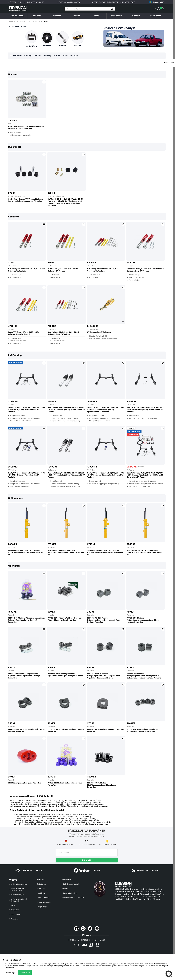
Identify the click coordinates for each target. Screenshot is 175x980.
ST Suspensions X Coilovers (99, 332)
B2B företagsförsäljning (72, 884)
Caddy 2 (37, 21)
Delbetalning (42, 884)
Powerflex (12, 615)
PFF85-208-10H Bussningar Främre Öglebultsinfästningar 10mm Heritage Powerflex (24, 676)
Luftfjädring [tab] (49, 56)
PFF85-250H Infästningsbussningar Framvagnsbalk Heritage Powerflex (142, 730)
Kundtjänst (41, 893)
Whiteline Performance (16, 196)
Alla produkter (32, 39)
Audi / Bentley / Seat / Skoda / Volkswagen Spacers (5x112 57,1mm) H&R (26, 128)
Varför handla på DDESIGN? (74, 898)
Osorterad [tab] (59, 56)
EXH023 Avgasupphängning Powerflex (25, 783)
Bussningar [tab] (29, 56)
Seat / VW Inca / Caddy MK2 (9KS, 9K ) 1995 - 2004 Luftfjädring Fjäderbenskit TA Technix (26, 410)
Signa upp (87, 860)
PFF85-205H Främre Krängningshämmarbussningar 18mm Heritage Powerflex (143, 620)
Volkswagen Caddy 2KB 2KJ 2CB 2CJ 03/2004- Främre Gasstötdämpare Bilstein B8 (105, 553)
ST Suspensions (93, 329)
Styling (78, 39)
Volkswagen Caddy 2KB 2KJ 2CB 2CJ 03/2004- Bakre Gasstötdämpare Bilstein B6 (26, 553)
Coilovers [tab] (39, 56)
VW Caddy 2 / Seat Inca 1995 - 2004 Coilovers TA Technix (63, 270)
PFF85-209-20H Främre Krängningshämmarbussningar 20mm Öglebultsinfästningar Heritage (104, 676)
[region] (87, 105)
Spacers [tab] (67, 56)
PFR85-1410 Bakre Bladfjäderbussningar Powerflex (65, 784)
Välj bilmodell (17, 16)
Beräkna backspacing (19, 884)
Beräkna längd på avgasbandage (17, 889)
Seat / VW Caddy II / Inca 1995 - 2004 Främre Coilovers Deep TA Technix (146, 270)
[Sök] (90, 9)
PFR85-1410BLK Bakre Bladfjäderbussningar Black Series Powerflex (102, 785)
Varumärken (156, 16)
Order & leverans (43, 898)
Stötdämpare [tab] (77, 56)
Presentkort (15, 910)
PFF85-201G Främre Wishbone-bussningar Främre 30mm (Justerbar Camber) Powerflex (26, 620)
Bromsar (47, 39)
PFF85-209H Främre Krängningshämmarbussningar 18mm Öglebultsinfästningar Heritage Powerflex (144, 676)
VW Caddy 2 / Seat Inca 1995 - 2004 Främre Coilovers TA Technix (26, 270)
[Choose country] (157, 2)
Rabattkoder (15, 914)
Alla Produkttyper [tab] (16, 56)
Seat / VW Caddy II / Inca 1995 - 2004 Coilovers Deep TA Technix (24, 333)
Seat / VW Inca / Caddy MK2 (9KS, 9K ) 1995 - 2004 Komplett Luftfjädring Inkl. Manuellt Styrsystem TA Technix (145, 475)
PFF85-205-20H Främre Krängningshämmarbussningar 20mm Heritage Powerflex (104, 620)
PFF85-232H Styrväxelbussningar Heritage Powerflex (66, 730)
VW (29, 21)
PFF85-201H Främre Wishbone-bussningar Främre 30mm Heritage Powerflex (66, 619)
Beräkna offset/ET (17, 895)
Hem (11, 21)
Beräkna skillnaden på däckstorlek (19, 900)
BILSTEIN (12, 547)
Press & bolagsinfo (70, 893)
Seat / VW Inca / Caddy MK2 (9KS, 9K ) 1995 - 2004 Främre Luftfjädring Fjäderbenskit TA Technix (66, 410)
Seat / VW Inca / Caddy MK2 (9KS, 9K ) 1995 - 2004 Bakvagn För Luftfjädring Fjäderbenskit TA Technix (106, 410)
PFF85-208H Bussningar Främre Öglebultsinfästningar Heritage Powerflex (65, 675)
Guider (13, 905)
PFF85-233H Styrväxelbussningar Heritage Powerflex (105, 730)
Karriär (66, 889)
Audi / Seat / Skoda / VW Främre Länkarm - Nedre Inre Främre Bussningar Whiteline (26, 200)
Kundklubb (41, 889)
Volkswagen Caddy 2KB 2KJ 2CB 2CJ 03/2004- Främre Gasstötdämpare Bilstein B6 (66, 553)
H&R (10, 124)
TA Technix (12, 266)
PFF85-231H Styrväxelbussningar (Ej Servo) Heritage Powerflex (27, 730)
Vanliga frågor (42, 907)
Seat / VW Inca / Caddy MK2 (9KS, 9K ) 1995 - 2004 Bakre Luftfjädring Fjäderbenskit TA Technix (145, 410)
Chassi (45, 21)
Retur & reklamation (44, 902)
